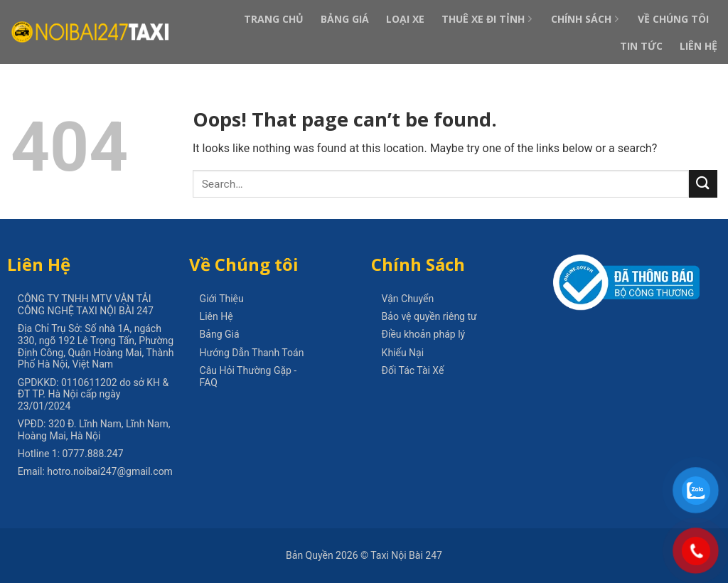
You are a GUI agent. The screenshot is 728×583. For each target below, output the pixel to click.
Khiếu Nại (403, 353)
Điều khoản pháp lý (424, 334)
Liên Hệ (698, 46)
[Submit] (703, 184)
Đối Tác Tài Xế (413, 370)
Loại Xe (405, 19)
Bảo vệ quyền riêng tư (429, 316)
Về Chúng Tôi (673, 19)
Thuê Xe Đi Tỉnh (488, 19)
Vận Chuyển (408, 299)
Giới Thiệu (222, 299)
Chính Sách (586, 19)
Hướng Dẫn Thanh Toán (252, 353)
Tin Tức (641, 46)
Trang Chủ (274, 19)
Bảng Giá (345, 19)
